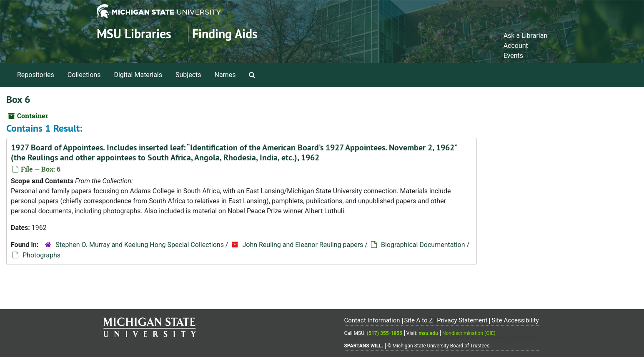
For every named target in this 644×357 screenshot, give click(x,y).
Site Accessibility (515, 320)
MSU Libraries (134, 34)
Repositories (36, 75)
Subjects (188, 75)
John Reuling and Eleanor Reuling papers (303, 245)
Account (516, 46)
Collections (84, 75)
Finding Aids (225, 34)
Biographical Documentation (423, 245)
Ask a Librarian (526, 36)
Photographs (41, 255)
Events (513, 56)
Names (225, 75)
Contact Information (372, 320)
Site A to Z (418, 320)
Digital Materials (138, 75)
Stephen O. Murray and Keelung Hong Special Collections (140, 245)
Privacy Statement (462, 320)
